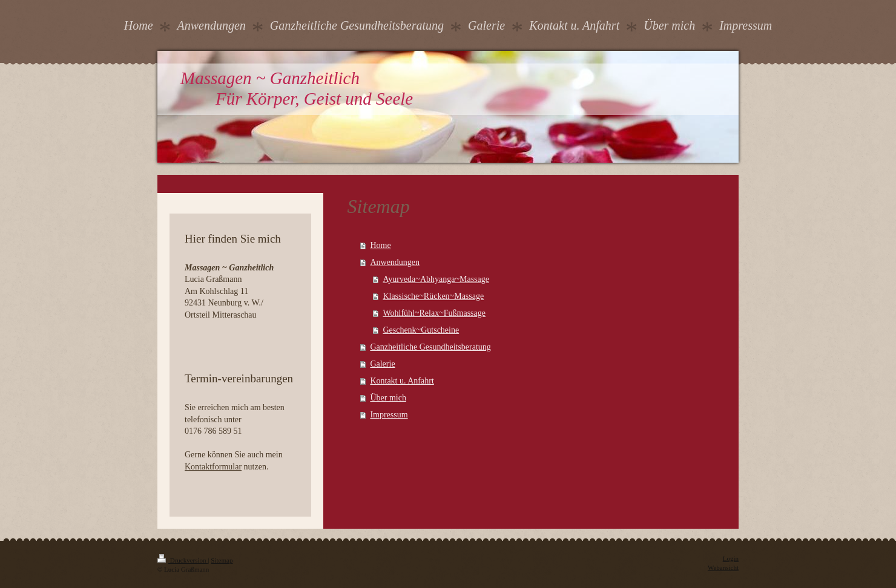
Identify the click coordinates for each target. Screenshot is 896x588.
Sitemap (222, 560)
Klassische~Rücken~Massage (433, 296)
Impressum (389, 415)
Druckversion (183, 560)
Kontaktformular (213, 467)
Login (731, 558)
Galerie (382, 364)
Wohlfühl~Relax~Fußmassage (434, 313)
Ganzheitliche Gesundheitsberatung (430, 347)
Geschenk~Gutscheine (421, 330)
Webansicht (723, 567)
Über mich (388, 398)
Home (380, 245)
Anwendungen (395, 262)
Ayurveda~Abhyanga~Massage (436, 279)
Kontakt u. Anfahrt (402, 381)
